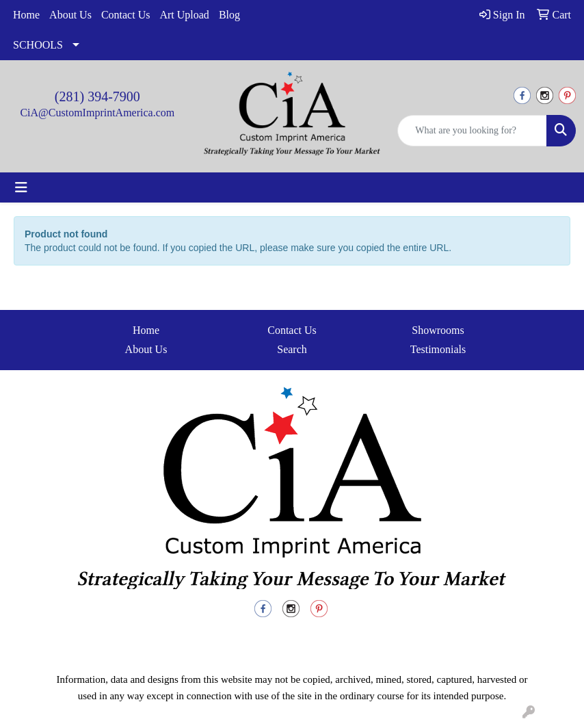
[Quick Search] (472, 131)
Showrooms (438, 330)
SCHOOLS (38, 45)
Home (26, 15)
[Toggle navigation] (21, 187)
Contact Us (126, 15)
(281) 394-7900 (97, 96)
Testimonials (438, 349)
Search (292, 349)
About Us (70, 15)
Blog (229, 15)
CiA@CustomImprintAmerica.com (97, 113)
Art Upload (184, 15)
